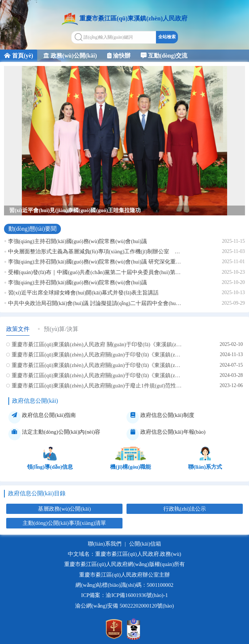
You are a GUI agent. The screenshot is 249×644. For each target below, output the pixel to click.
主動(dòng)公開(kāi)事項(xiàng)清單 (65, 523)
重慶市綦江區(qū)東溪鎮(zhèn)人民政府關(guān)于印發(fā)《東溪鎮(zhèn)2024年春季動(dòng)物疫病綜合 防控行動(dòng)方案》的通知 (97, 375)
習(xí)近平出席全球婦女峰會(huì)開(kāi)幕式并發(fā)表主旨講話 (83, 293)
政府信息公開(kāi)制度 (160, 417)
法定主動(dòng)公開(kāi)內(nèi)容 (55, 434)
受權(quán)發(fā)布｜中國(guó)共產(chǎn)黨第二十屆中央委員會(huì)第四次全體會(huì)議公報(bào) (95, 272)
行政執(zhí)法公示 (185, 509)
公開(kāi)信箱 (145, 544)
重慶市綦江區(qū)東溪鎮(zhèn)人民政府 (134, 18)
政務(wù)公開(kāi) (70, 56)
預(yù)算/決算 (61, 329)
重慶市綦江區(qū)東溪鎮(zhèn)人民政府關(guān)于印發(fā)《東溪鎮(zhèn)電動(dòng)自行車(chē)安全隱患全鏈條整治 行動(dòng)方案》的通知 (97, 365)
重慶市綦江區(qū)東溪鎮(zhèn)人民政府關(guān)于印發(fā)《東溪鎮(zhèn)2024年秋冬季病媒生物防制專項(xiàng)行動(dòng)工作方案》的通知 (97, 355)
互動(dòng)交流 (164, 56)
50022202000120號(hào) (147, 606)
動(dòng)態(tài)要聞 (33, 229)
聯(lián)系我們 (105, 544)
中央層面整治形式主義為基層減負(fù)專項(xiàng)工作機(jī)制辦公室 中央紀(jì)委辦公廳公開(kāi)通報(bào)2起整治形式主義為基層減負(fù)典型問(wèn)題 (95, 251)
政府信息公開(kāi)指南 (42, 417)
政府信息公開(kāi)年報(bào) (166, 434)
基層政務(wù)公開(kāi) (65, 509)
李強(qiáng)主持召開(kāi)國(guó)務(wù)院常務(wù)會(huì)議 (77, 241)
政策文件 (18, 329)
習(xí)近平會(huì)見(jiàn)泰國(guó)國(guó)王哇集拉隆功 (75, 210)
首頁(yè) (19, 56)
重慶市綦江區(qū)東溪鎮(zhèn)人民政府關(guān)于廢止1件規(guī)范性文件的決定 (97, 386)
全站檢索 (167, 37)
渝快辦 (119, 56)
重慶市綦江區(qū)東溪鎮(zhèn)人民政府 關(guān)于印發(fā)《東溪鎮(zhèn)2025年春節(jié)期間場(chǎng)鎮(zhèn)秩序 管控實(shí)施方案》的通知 (97, 344)
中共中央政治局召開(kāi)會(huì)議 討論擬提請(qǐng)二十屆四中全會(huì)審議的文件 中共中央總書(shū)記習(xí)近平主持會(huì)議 (95, 303)
